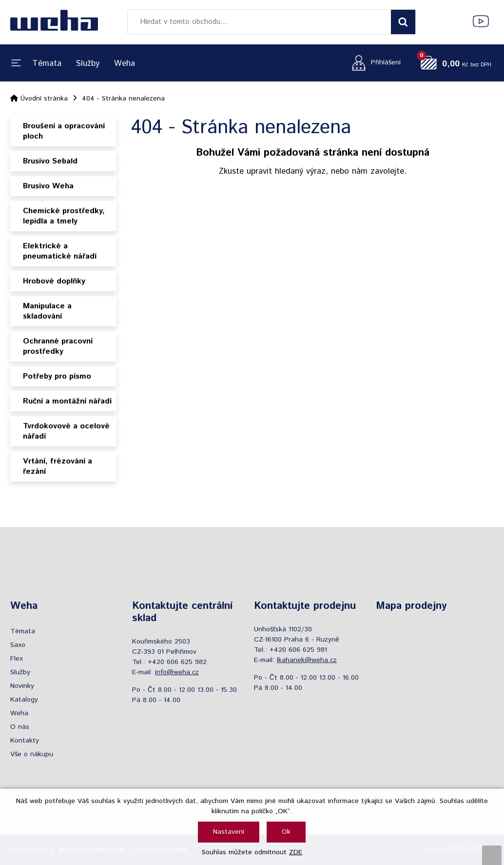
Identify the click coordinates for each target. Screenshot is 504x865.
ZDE (296, 852)
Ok (286, 832)
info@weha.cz (177, 672)
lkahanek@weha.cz (307, 660)
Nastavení (229, 832)
